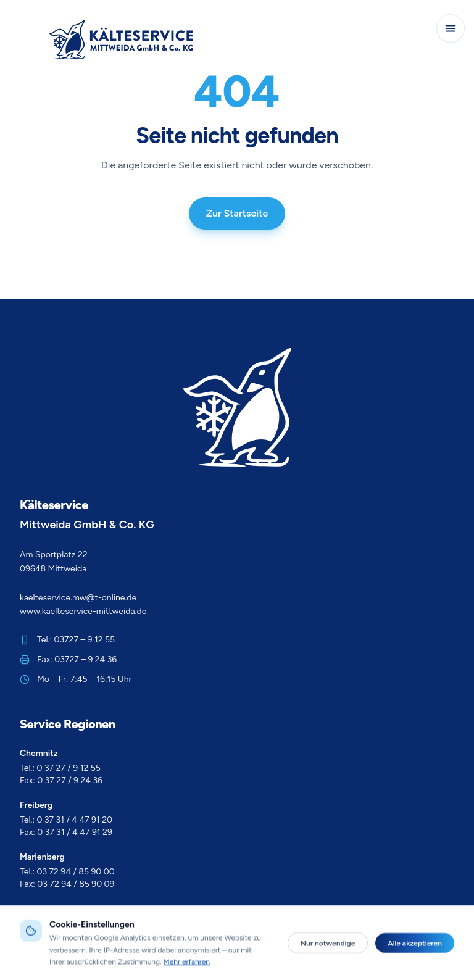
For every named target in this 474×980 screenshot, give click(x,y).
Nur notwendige (328, 970)
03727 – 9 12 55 (85, 640)
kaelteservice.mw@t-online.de (78, 598)
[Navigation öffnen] (451, 28)
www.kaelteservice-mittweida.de (83, 611)
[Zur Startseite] (121, 39)
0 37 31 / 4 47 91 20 (75, 820)
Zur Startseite (237, 213)
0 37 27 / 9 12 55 (69, 768)
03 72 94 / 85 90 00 (76, 872)
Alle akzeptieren (415, 970)
